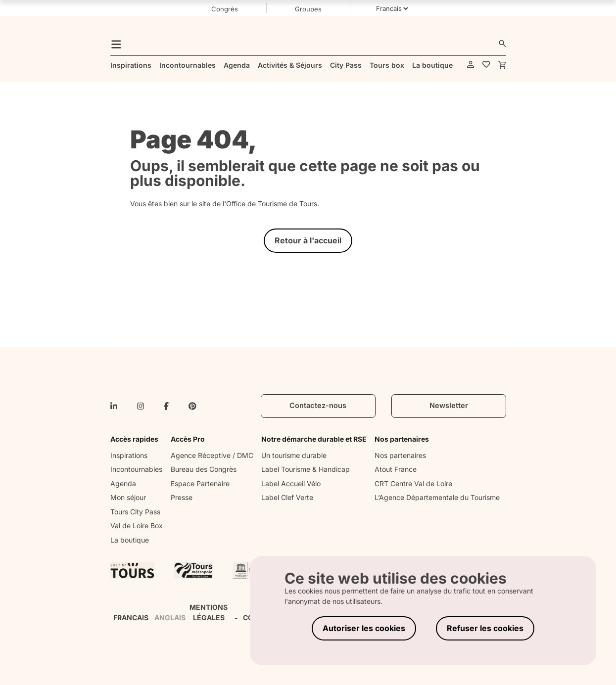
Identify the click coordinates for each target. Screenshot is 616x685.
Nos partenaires (400, 455)
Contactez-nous (318, 406)
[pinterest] (192, 406)
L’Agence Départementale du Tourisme (437, 497)
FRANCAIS (131, 617)
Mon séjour (128, 497)
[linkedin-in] (114, 406)
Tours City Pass (135, 512)
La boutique (130, 540)
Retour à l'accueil (308, 240)
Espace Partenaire (200, 483)
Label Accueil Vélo (291, 483)
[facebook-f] (166, 406)
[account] (471, 65)
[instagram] (141, 406)
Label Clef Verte (287, 497)
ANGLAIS (170, 617)
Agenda (123, 483)
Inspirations (129, 455)
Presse (182, 497)
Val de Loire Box (137, 525)
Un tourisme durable (294, 455)
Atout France (396, 469)
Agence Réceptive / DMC (212, 455)
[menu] (116, 44)
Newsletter (449, 406)
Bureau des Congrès (204, 469)
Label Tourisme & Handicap (306, 469)
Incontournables (136, 469)
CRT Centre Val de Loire (413, 483)
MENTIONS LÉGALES (209, 612)
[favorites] (486, 65)
